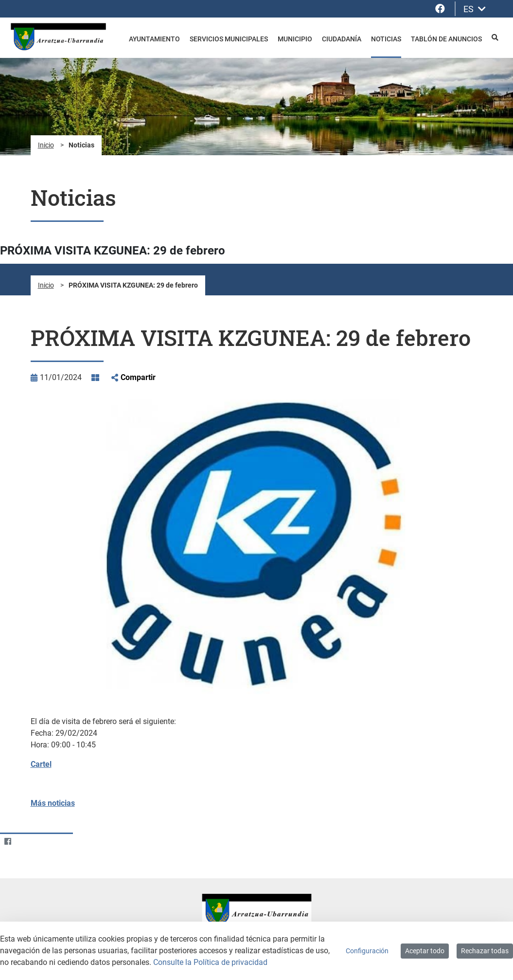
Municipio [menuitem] (295, 39)
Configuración (367, 951)
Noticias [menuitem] (386, 39)
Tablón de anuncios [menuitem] (446, 39)
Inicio (46, 145)
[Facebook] (8, 842)
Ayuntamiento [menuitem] (154, 39)
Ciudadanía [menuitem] (342, 39)
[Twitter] (27, 842)
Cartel (41, 764)
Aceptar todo (425, 951)
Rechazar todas (485, 951)
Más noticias (53, 803)
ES (475, 9)
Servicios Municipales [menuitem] (229, 39)
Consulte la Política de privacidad (210, 962)
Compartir (138, 377)
